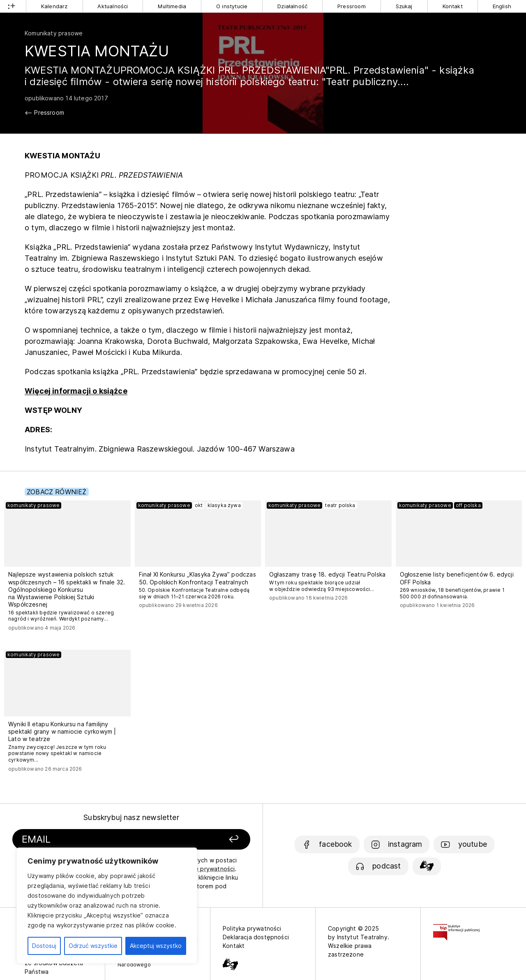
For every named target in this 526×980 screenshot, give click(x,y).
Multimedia (172, 6)
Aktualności (113, 6)
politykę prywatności (205, 869)
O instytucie (232, 6)
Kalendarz (54, 6)
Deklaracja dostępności (256, 937)
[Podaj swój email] (96, 840)
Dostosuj (44, 946)
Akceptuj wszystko (156, 946)
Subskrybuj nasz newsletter (131, 817)
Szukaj (404, 6)
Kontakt (453, 6)
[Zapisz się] (206, 840)
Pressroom (352, 6)
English (502, 6)
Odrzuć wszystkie (93, 946)
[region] (107, 906)
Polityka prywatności (252, 928)
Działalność (292, 6)
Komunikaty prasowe (54, 33)
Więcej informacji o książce (76, 391)
